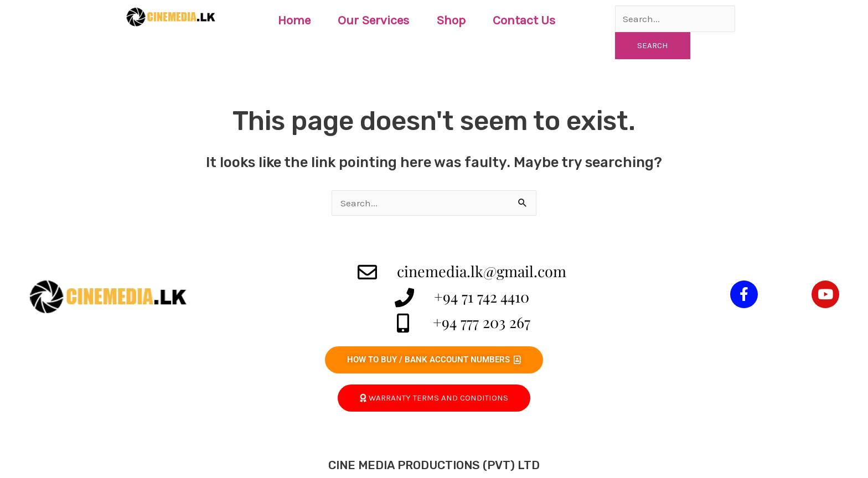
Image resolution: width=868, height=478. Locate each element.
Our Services (373, 20)
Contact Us (524, 20)
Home (294, 20)
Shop (451, 20)
